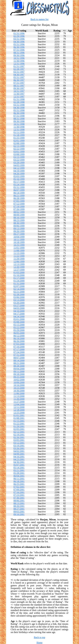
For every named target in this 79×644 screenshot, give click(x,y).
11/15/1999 (19, 253)
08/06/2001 (19, 501)
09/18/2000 (19, 374)
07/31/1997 (19, 83)
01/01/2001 (19, 415)
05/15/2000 (19, 325)
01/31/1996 (19, 33)
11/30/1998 (19, 127)
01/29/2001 (19, 426)
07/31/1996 (19, 50)
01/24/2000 (19, 281)
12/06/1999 (19, 261)
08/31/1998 (19, 119)
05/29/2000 (19, 330)
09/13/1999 (19, 228)
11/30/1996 (19, 61)
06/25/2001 (19, 484)
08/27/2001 (19, 509)
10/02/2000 (19, 380)
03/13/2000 (19, 300)
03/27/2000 (19, 305)
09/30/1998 (19, 121)
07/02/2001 (19, 487)
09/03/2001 (19, 512)
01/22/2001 (19, 424)
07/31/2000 (19, 355)
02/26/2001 (19, 437)
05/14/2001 (19, 468)
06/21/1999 (19, 196)
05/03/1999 (19, 176)
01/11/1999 (19, 132)
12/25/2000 (19, 413)
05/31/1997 (19, 77)
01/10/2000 (19, 275)
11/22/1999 (19, 256)
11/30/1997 (19, 94)
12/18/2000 (19, 410)
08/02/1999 (19, 212)
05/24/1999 (19, 185)
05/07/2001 (19, 465)
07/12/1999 (19, 204)
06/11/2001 (19, 479)
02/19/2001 (19, 435)
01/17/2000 (19, 278)
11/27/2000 (19, 402)
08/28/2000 (19, 366)
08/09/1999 (19, 215)
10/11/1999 (19, 239)
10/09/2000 (19, 382)
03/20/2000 (19, 303)
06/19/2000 (19, 338)
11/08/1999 (19, 250)
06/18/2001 (19, 481)
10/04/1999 (19, 237)
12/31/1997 (19, 97)
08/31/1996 (19, 53)
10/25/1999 (19, 245)
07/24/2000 (19, 352)
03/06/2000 (19, 297)
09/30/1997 (19, 88)
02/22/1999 (19, 149)
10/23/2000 (19, 388)
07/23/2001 (19, 495)
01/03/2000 (19, 272)
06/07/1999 (19, 190)
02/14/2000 (19, 289)
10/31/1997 (19, 91)
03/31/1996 (19, 39)
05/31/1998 (19, 110)
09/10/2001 (19, 514)
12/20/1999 (19, 267)
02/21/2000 (19, 292)
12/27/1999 (19, 270)
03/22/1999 (19, 160)
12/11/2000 (19, 407)
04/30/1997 (19, 75)
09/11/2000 (19, 371)
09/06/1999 (19, 226)
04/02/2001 (19, 451)
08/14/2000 (19, 360)
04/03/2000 (19, 308)
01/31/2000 (19, 283)
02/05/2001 (19, 429)
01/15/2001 (19, 421)
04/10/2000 (19, 311)
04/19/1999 (19, 171)
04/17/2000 (19, 314)
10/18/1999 (19, 242)
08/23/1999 (19, 220)
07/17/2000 (19, 349)
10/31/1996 (19, 58)
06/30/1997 (19, 80)
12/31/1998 (19, 130)
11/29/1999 (19, 259)
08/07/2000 (19, 358)
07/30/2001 (19, 498)
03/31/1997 (19, 72)
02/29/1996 (19, 36)
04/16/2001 (19, 457)
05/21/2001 (19, 470)
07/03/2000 (19, 344)
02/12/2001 (19, 432)
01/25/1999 (19, 138)
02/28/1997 (19, 69)
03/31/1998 (19, 105)
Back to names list (40, 19)
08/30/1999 (19, 223)
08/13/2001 (19, 503)
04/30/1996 (19, 42)
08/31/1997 (19, 86)
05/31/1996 (19, 44)
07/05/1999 (19, 201)
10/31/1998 (19, 124)
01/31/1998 (19, 99)
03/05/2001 (19, 440)
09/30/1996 (19, 55)
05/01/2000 (19, 319)
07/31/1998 (19, 116)
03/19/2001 (19, 446)
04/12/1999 (19, 168)
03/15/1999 (19, 157)
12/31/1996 (19, 64)
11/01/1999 (19, 248)
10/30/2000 (19, 391)
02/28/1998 (19, 102)
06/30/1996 (19, 47)
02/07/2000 (19, 286)
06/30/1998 (19, 113)
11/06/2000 (19, 393)
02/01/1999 (19, 141)
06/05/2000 (19, 333)
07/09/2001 (19, 490)
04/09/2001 (19, 454)
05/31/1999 (19, 187)
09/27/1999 (19, 234)
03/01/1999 (19, 152)
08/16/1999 (19, 217)
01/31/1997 (19, 66)
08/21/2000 (19, 363)
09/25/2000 (19, 377)
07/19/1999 (19, 206)
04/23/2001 (19, 459)
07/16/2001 (19, 492)
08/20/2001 (19, 506)
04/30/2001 (19, 462)
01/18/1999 (19, 135)
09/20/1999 (19, 231)
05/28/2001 (19, 473)
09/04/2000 (19, 369)
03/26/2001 (19, 448)
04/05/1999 (19, 165)
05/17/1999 (19, 182)
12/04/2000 (19, 404)
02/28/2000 (19, 294)
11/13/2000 (19, 396)
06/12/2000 (19, 336)
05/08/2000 (19, 322)
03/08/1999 (19, 154)
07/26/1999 (19, 209)
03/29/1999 (19, 163)
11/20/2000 (19, 399)
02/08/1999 (19, 143)
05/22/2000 (19, 327)
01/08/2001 (19, 418)
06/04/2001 (19, 476)
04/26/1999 (19, 174)
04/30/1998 (19, 108)
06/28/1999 (19, 198)
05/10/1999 (19, 179)
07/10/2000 (19, 347)
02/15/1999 (19, 146)
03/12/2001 (19, 443)
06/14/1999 (19, 193)
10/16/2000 (19, 385)
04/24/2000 (19, 316)
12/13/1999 (19, 264)
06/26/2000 (19, 341)
